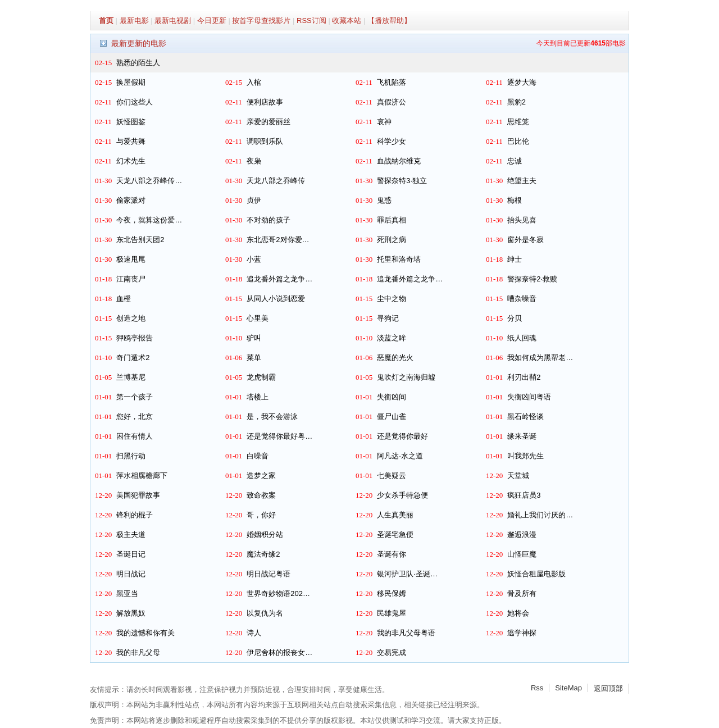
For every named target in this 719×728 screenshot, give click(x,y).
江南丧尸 (131, 279)
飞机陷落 (392, 82)
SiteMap (568, 688)
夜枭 (254, 161)
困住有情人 (135, 436)
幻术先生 (131, 161)
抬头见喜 (522, 220)
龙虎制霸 (261, 377)
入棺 (254, 82)
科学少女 (392, 141)
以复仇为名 (265, 613)
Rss (537, 688)
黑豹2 (517, 102)
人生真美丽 (395, 515)
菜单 (254, 358)
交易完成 (392, 652)
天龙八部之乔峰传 (276, 181)
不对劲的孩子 (269, 220)
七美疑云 (392, 476)
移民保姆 (392, 593)
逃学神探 (522, 633)
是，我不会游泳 (272, 417)
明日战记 (131, 574)
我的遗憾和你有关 (145, 633)
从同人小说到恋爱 (276, 299)
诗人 (254, 633)
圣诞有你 (392, 554)
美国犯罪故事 (138, 495)
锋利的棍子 (135, 515)
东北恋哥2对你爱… (278, 240)
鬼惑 (384, 200)
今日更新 (212, 21)
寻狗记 (388, 318)
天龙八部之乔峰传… (149, 181)
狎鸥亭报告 (135, 338)
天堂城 (518, 476)
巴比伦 (518, 141)
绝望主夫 (522, 181)
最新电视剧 (173, 21)
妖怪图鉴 (131, 122)
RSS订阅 (311, 21)
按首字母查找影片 (261, 21)
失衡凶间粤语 (529, 397)
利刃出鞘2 (524, 377)
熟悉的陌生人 (138, 63)
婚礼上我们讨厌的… (540, 515)
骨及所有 (522, 593)
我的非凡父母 (138, 652)
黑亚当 (127, 593)
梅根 (515, 200)
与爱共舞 (131, 141)
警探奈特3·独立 (402, 181)
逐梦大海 (522, 82)
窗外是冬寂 (525, 240)
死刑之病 (392, 240)
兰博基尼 (131, 377)
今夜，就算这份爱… (149, 220)
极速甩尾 (131, 259)
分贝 (515, 318)
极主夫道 (131, 534)
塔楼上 (258, 397)
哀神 (384, 122)
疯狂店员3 (524, 495)
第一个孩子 (135, 397)
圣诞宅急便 (395, 534)
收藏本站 (347, 21)
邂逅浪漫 (522, 534)
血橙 (124, 299)
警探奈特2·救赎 (532, 279)
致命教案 (261, 495)
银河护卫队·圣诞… (407, 574)
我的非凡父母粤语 (406, 633)
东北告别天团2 (140, 240)
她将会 (518, 613)
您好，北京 (135, 417)
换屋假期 (131, 82)
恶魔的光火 (395, 358)
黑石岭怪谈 (525, 417)
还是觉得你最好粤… (279, 436)
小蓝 (254, 259)
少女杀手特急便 (402, 495)
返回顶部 (608, 688)
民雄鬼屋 (392, 613)
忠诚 (515, 161)
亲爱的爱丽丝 (269, 122)
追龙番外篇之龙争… (279, 279)
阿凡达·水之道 (400, 456)
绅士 (515, 259)
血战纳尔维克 (399, 161)
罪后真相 (392, 220)
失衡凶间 (392, 397)
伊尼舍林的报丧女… (279, 652)
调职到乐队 (265, 141)
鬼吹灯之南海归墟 (406, 377)
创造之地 (131, 318)
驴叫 (254, 338)
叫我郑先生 (525, 456)
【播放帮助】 (389, 21)
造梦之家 (261, 476)
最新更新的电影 (139, 43)
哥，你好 (261, 515)
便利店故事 (265, 102)
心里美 (258, 318)
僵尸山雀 (392, 417)
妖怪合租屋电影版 (536, 574)
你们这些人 (135, 102)
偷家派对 (131, 200)
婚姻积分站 (265, 534)
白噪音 (258, 456)
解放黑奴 (131, 613)
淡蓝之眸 (392, 338)
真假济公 (392, 102)
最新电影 (134, 21)
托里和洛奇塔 (399, 259)
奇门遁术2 (133, 358)
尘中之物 (392, 299)
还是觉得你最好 (402, 436)
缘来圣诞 (522, 436)
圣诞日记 (131, 554)
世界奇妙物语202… (278, 593)
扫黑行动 (131, 456)
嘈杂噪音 (522, 299)
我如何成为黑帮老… (540, 358)
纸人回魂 (522, 338)
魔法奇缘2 (263, 554)
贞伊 (254, 200)
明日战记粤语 (269, 574)
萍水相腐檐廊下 (142, 476)
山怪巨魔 (522, 554)
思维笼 (518, 122)
